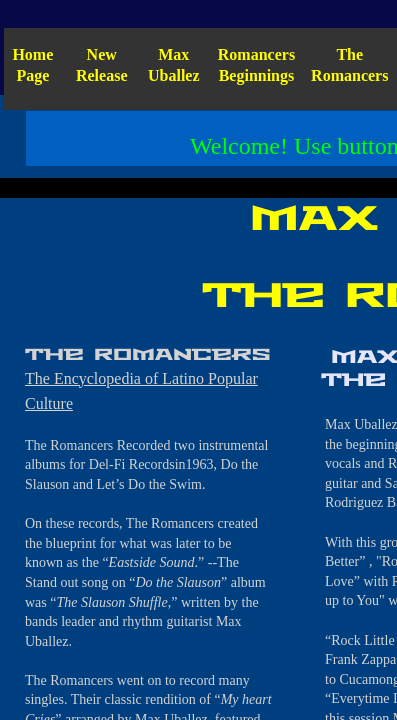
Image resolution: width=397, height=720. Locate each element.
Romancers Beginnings (256, 65)
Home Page (32, 65)
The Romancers (349, 65)
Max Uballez (174, 65)
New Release (102, 65)
